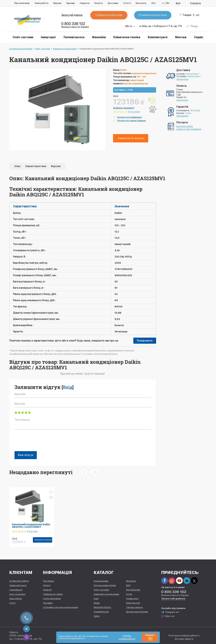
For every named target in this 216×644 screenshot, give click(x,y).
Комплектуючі (158, 37)
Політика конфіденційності (184, 636)
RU (168, 3)
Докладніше (182, 79)
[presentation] (40, 442)
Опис (18, 166)
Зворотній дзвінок (72, 15)
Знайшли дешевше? (124, 108)
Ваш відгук (26, 455)
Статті (127, 3)
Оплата (98, 3)
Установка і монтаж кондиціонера (60, 607)
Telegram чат (170, 612)
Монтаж (181, 37)
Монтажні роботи (185, 126)
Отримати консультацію (153, 15)
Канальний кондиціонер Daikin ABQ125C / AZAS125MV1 (31, 526)
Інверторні (48, 37)
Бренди (71, 3)
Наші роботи (42, 3)
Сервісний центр (18, 585)
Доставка (113, 3)
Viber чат (168, 616)
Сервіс (199, 37)
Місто (130, 26)
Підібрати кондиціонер (109, 15)
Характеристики (36, 166)
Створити (195, 3)
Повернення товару (53, 594)
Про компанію (22, 3)
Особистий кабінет (19, 581)
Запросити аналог (131, 138)
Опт (154, 3)
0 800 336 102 (73, 24)
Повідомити (145, 341)
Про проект (49, 581)
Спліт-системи (23, 37)
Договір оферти (184, 639)
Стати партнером (52, 599)
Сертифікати (16, 590)
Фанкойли (99, 37)
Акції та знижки (17, 594)
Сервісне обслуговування (189, 129)
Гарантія (85, 3)
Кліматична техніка (127, 37)
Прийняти (150, 637)
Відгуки (57, 3)
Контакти (141, 3)
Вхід (178, 3)
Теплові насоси (74, 37)
